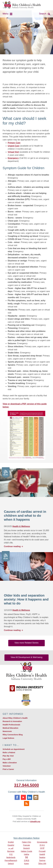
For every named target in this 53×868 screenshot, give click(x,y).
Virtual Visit (13, 152)
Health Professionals (12, 725)
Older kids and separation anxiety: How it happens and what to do (26, 599)
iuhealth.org (35, 822)
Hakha (26, 854)
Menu (6, 14)
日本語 (27, 860)
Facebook (17, 797)
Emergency (13, 158)
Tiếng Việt (42, 864)
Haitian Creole (26, 851)
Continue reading (14, 546)
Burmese (11, 851)
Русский (42, 851)
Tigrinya (42, 860)
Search (43, 14)
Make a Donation (10, 763)
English (11, 842)
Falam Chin (27, 842)
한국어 (42, 845)
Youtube (23, 797)
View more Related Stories (26, 643)
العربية (11, 848)
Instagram (36, 797)
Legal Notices (8, 738)
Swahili (42, 854)
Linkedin (30, 797)
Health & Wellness (21, 526)
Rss (27, 803)
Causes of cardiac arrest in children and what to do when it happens (25, 516)
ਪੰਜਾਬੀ (42, 848)
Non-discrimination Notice (26, 838)
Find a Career (8, 769)
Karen (26, 864)
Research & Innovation (12, 721)
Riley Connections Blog (13, 735)
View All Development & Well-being (26, 657)
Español (11, 845)
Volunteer (7, 766)
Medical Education (10, 728)
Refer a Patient (9, 753)
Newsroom (7, 731)
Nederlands (11, 857)
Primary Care (14, 143)
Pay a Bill (7, 759)
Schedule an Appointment (14, 749)
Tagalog (42, 857)
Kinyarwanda (42, 842)
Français (27, 845)
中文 (11, 854)
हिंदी (27, 857)
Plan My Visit (8, 756)
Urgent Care (14, 146)
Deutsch (26, 848)
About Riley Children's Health (15, 718)
